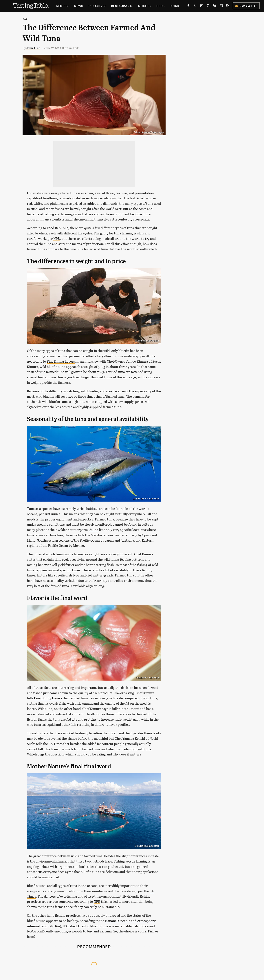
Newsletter (246, 6)
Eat (25, 19)
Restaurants (122, 6)
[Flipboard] (201, 7)
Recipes (63, 6)
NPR (57, 238)
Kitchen (145, 6)
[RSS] (228, 7)
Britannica (53, 514)
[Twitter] (195, 7)
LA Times (56, 744)
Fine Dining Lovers (61, 361)
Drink (175, 6)
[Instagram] (221, 7)
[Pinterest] (208, 7)
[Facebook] (188, 7)
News (79, 6)
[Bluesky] (215, 7)
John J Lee (33, 48)
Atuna (151, 356)
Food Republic (57, 228)
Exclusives (97, 6)
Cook (161, 6)
